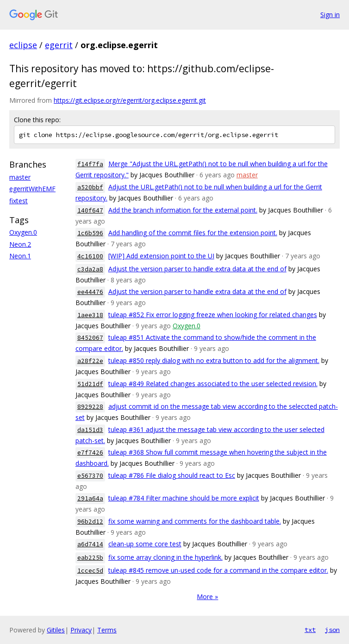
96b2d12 (90, 522)
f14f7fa (90, 164)
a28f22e (90, 361)
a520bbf (90, 187)
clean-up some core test (145, 544)
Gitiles (56, 630)
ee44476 (90, 292)
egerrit (59, 45)
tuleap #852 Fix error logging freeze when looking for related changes (213, 315)
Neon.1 (20, 256)
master (20, 177)
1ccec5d (90, 571)
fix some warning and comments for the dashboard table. (195, 521)
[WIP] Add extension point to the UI (161, 256)
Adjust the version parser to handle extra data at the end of (197, 269)
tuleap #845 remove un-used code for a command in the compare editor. (218, 570)
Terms (107, 630)
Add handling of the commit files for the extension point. (193, 233)
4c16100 (90, 256)
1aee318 (90, 315)
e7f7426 (90, 453)
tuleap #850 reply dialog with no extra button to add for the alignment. (214, 360)
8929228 (90, 407)
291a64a (90, 498)
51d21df (90, 384)
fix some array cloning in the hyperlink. (165, 557)
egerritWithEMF (32, 189)
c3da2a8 (90, 269)
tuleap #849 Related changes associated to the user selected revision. (213, 384)
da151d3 (90, 430)
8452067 (90, 338)
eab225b (90, 558)
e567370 (90, 476)
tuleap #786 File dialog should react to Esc (172, 475)
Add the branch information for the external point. (183, 210)
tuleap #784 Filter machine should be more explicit (184, 498)
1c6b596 (90, 233)
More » (207, 597)
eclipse (23, 45)
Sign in (330, 15)
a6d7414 (90, 544)
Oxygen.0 (23, 232)
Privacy (81, 630)
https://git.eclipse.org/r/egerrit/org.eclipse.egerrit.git (130, 100)
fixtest (19, 201)
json (332, 630)
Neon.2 (20, 244)
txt (310, 630)
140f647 (90, 210)
